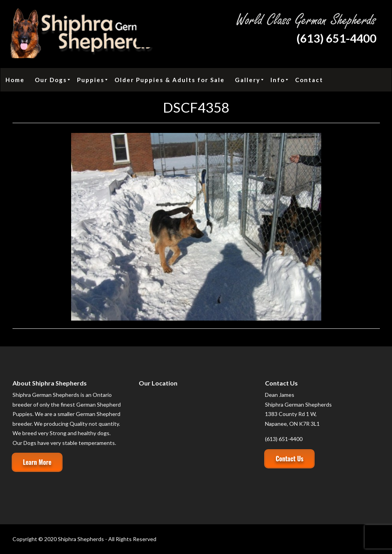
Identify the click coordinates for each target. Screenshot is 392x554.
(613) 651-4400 (336, 38)
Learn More (37, 462)
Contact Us (289, 459)
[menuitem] (15, 80)
